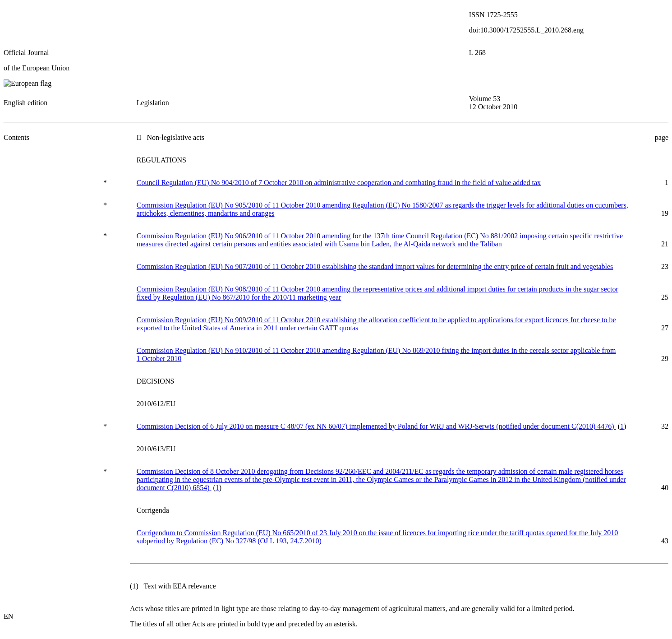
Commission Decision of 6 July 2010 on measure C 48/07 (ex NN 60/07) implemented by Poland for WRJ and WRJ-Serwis (376, 426)
